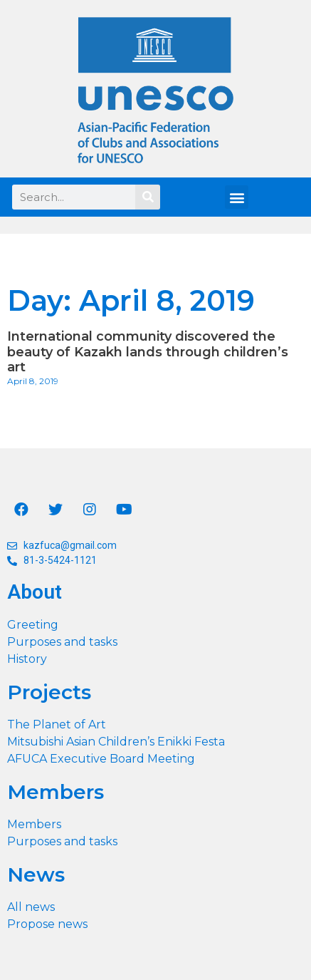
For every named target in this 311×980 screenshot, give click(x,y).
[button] (237, 197)
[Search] (148, 197)
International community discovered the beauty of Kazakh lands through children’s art (148, 352)
